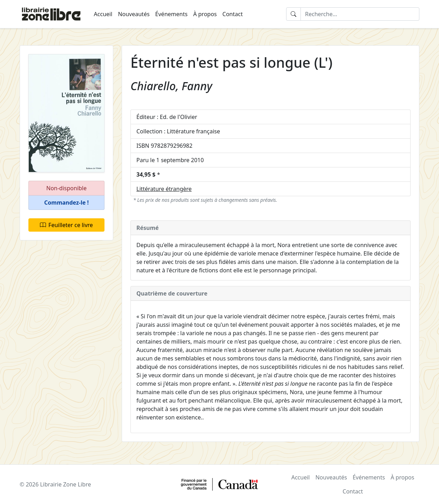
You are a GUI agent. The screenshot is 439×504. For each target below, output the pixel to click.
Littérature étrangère (164, 189)
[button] (66, 203)
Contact (232, 14)
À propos (205, 14)
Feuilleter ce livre (66, 225)
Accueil (103, 14)
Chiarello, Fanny (171, 86)
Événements (171, 14)
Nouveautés (134, 14)
